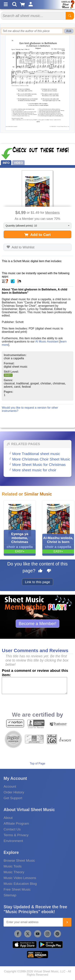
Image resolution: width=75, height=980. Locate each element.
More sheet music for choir (34, 470)
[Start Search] (70, 16)
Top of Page (37, 763)
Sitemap (10, 895)
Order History (14, 792)
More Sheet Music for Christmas (39, 465)
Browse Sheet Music (19, 861)
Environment (13, 841)
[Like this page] (40, 571)
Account (10, 786)
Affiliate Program (16, 823)
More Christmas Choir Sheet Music (41, 459)
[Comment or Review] (34, 686)
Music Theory (14, 872)
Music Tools (13, 866)
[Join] (67, 922)
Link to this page (38, 582)
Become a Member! (37, 623)
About (8, 818)
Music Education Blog (20, 884)
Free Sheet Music (17, 889)
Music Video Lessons (20, 878)
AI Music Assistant (47, 342)
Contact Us (12, 829)
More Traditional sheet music (36, 454)
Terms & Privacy (16, 835)
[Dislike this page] (49, 571)
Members (53, 213)
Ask (69, 31)
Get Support (13, 798)
